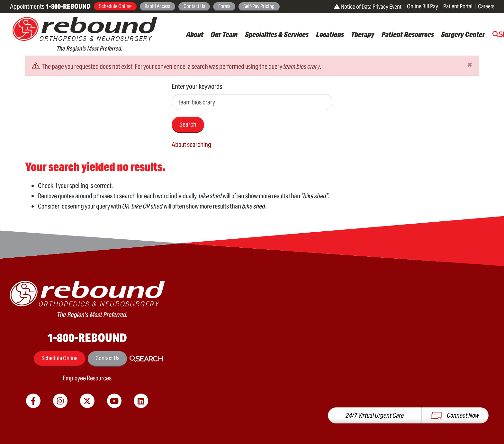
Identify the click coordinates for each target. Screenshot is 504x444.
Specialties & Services (277, 34)
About (195, 34)
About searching (191, 145)
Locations (330, 34)
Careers (486, 6)
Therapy (363, 34)
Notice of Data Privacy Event (368, 7)
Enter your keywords (197, 86)
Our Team (224, 34)
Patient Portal (458, 6)
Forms (224, 6)
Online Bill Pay (423, 6)
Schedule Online (115, 6)
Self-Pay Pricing (259, 6)
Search (188, 124)
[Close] (470, 65)
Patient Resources (408, 34)
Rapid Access (157, 6)
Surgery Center (463, 34)
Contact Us (194, 6)
